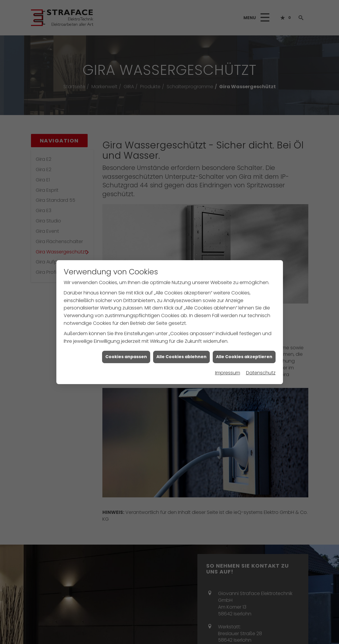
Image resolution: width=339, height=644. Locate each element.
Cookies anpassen (126, 353)
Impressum (228, 369)
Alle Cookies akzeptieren (244, 353)
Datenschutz (261, 369)
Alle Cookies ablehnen (181, 353)
